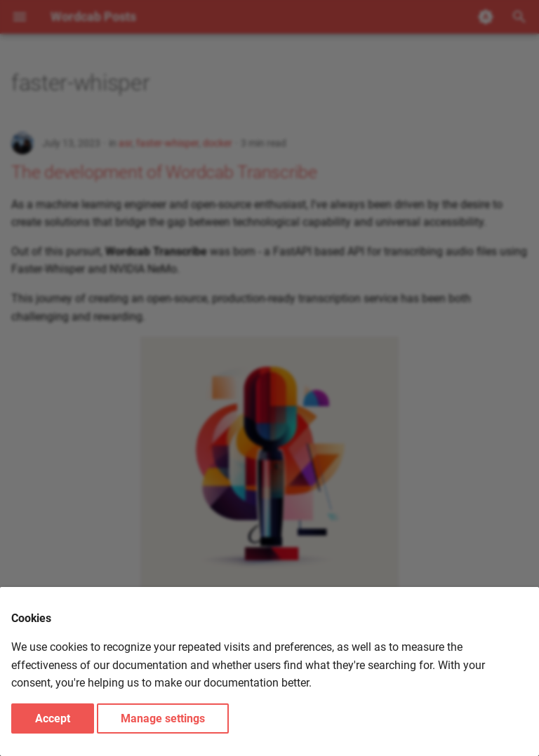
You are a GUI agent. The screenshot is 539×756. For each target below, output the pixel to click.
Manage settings (163, 718)
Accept (53, 718)
